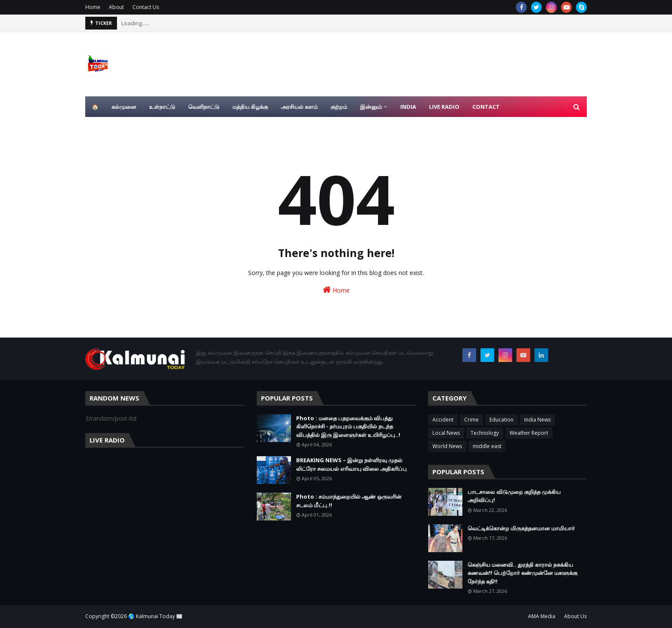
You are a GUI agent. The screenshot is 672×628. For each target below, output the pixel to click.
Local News (446, 433)
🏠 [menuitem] (95, 107)
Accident (443, 420)
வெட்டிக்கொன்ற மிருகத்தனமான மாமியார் (521, 528)
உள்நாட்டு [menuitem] (162, 107)
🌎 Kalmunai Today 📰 (155, 616)
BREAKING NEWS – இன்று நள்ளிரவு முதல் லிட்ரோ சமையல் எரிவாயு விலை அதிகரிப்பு (351, 464)
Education (501, 420)
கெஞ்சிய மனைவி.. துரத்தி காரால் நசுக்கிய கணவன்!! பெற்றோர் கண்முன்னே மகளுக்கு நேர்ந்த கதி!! (522, 573)
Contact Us (146, 7)
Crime (471, 420)
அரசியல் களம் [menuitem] (299, 107)
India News (537, 420)
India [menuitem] (408, 107)
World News (447, 446)
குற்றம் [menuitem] (339, 107)
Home (93, 7)
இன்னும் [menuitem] (371, 107)
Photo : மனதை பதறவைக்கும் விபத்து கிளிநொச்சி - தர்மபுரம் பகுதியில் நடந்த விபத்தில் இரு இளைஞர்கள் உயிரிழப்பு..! (348, 426)
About (116, 7)
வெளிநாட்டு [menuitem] (204, 107)
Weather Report (529, 433)
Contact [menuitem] (486, 107)
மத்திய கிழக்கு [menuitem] (250, 107)
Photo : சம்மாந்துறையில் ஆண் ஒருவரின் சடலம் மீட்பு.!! (349, 501)
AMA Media (542, 616)
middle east (487, 446)
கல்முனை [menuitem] (124, 107)
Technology (485, 433)
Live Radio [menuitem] (444, 107)
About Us (575, 616)
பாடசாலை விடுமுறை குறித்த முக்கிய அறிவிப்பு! (514, 496)
